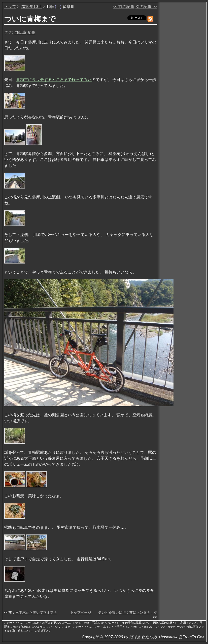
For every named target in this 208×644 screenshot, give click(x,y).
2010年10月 (31, 7)
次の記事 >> (146, 7)
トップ (10, 7)
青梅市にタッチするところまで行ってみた (54, 80)
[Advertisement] (182, 79)
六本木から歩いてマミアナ (36, 612)
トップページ (81, 612)
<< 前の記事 (123, 7)
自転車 (20, 32)
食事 (31, 32)
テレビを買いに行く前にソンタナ (124, 612)
